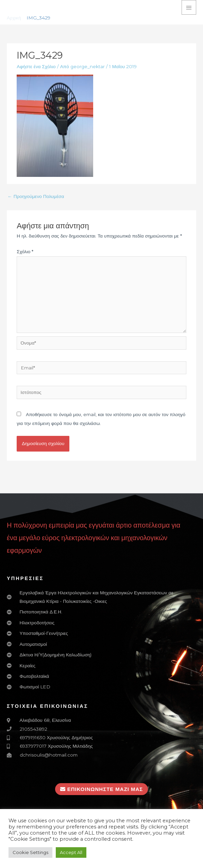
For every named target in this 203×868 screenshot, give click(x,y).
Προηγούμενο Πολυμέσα (36, 196)
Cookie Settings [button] (30, 852)
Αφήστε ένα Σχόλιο (36, 66)
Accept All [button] (71, 852)
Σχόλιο (25, 252)
